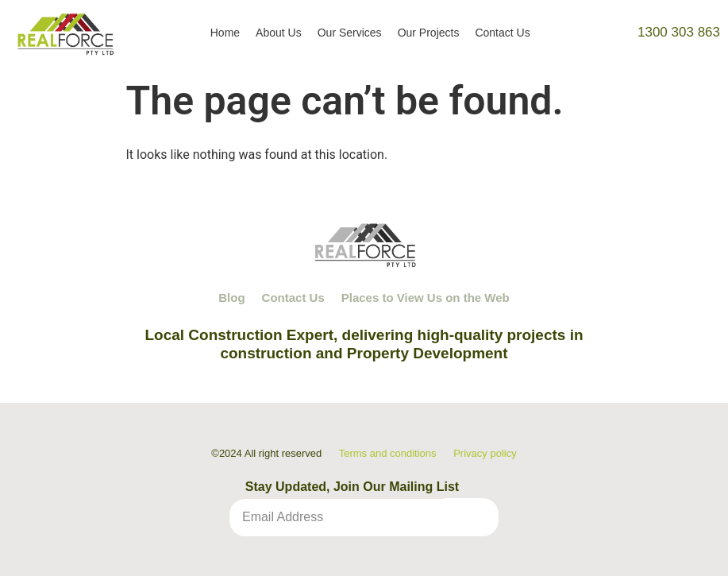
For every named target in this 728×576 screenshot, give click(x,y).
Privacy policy (485, 453)
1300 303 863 (679, 32)
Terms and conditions (388, 453)
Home (225, 33)
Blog (231, 298)
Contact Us (502, 33)
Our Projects (429, 33)
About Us (279, 33)
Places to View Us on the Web (426, 298)
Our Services (350, 33)
